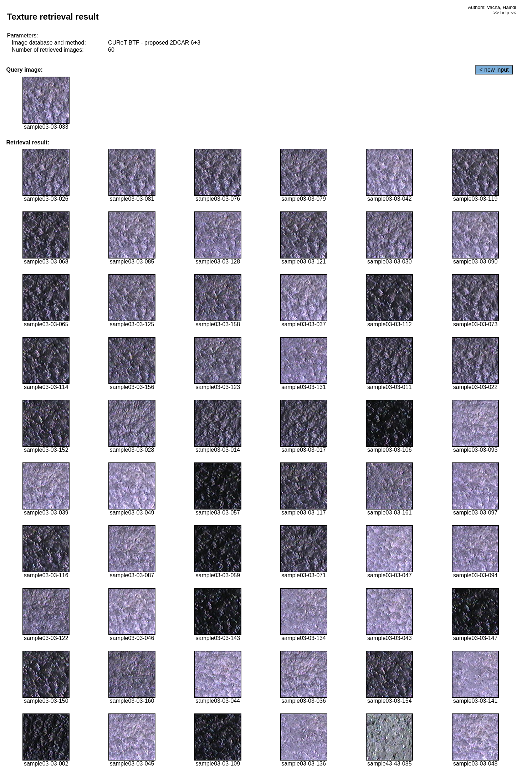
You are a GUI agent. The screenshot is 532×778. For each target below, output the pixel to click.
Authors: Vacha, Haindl (492, 7)
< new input (494, 70)
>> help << (505, 13)
